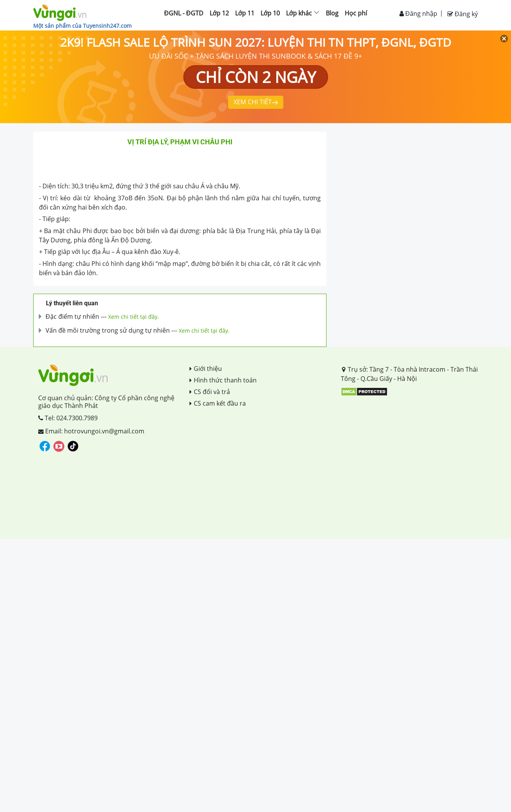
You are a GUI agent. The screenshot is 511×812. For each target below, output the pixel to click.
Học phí (356, 13)
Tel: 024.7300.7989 (68, 418)
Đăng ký (463, 14)
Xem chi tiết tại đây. (134, 317)
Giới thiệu (206, 369)
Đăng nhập (418, 14)
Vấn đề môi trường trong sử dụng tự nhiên (108, 330)
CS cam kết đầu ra (218, 403)
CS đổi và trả (210, 392)
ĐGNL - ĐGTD (184, 13)
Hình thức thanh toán (223, 380)
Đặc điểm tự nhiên (72, 316)
